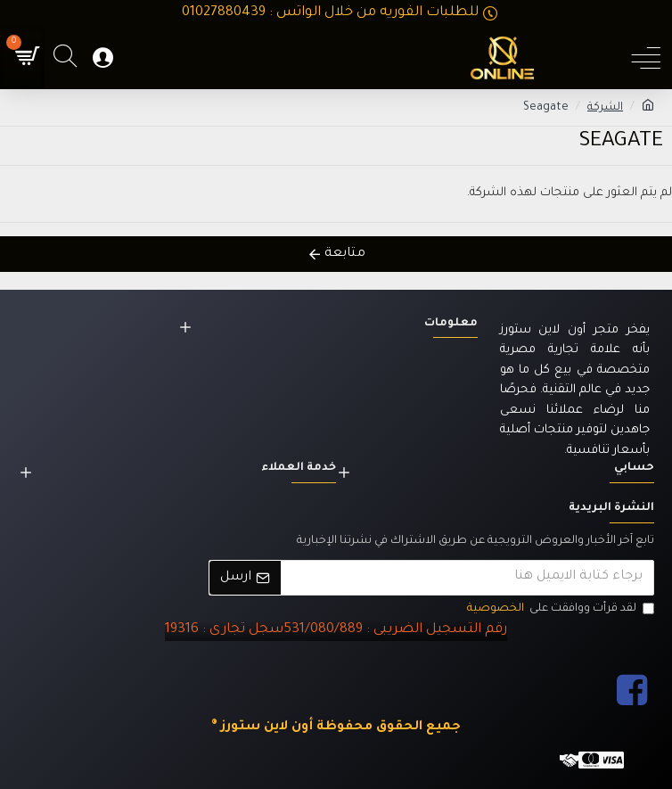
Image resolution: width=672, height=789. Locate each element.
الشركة (605, 108)
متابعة (345, 254)
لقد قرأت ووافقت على (559, 609)
